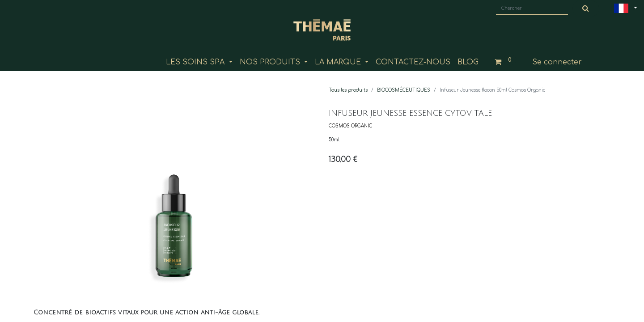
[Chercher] (586, 8)
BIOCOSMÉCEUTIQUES (404, 90)
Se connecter (557, 62)
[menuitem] (413, 62)
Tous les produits (348, 90)
